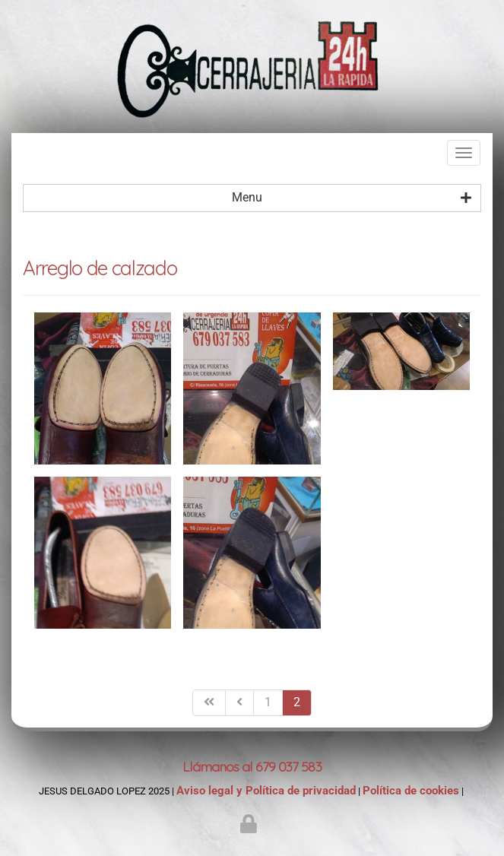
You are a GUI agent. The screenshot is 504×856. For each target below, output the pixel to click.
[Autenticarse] (250, 827)
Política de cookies (411, 791)
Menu (352, 198)
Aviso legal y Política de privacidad (266, 791)
